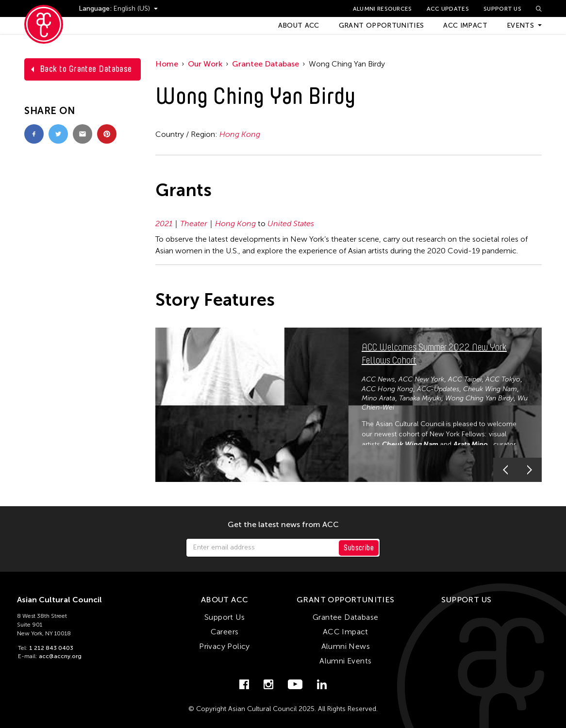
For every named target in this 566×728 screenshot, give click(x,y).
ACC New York (421, 379)
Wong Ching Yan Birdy (479, 398)
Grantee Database (266, 64)
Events (520, 25)
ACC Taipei (465, 379)
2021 (164, 223)
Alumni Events (345, 661)
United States (291, 223)
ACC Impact (465, 25)
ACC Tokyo (503, 379)
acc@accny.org (60, 656)
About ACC (299, 25)
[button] (505, 470)
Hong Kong (240, 134)
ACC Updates (448, 9)
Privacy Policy (225, 646)
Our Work (205, 64)
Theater (194, 223)
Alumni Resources (383, 9)
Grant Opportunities (382, 25)
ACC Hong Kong (387, 389)
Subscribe (359, 548)
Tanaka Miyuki (420, 398)
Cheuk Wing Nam (490, 389)
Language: (96, 8)
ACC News (378, 379)
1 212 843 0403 (51, 648)
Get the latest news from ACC (283, 525)
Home (167, 64)
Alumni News (346, 646)
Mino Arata (378, 398)
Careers (225, 632)
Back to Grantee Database (86, 69)
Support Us (502, 9)
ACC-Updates (438, 389)
